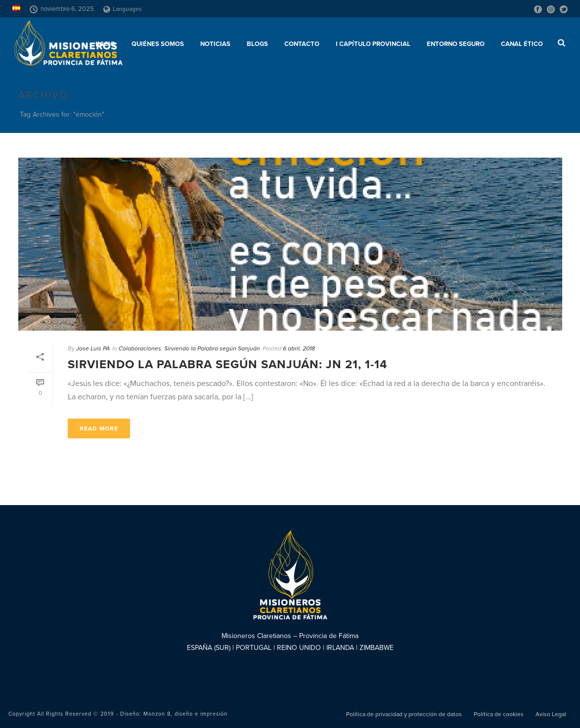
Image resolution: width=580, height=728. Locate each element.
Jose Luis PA (93, 348)
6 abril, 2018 (299, 348)
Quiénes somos (158, 44)
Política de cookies (499, 714)
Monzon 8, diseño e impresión (185, 714)
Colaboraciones (140, 348)
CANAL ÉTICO (522, 44)
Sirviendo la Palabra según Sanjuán (212, 348)
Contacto (302, 44)
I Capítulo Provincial (373, 44)
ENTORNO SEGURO (456, 44)
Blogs (257, 44)
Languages (123, 9)
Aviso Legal (551, 714)
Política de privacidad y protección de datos (404, 714)
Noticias (215, 44)
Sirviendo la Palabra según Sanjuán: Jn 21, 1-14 (227, 364)
